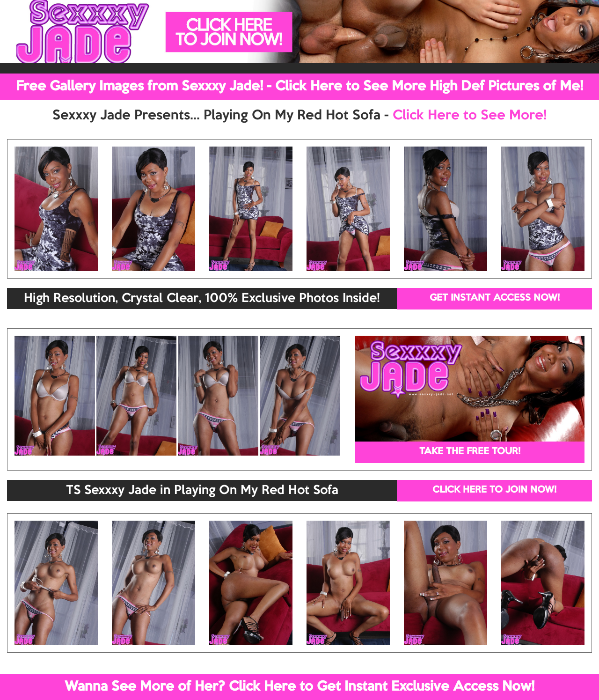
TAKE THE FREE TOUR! (470, 452)
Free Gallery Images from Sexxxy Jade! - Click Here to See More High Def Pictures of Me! (299, 87)
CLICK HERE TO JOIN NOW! (494, 490)
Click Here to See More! (470, 116)
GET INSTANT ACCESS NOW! (495, 298)
